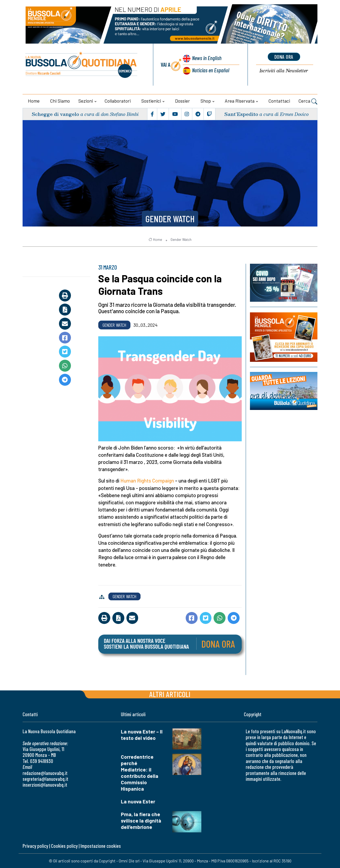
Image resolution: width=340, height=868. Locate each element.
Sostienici (151, 101)
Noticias (211, 70)
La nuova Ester (138, 801)
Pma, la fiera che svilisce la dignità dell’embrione (141, 821)
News (207, 58)
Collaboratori (118, 101)
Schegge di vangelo (55, 114)
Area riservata (240, 101)
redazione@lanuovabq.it (45, 773)
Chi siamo (60, 101)
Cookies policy (64, 846)
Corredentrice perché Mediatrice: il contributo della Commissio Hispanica (140, 773)
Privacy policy (35, 846)
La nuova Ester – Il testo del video (142, 735)
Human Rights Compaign (147, 481)
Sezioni (86, 101)
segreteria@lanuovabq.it (45, 779)
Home (34, 101)
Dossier (182, 101)
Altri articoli (170, 694)
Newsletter (284, 71)
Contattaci (279, 101)
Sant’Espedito (241, 114)
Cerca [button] (308, 102)
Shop (206, 101)
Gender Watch (170, 219)
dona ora (284, 57)
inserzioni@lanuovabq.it (45, 785)
